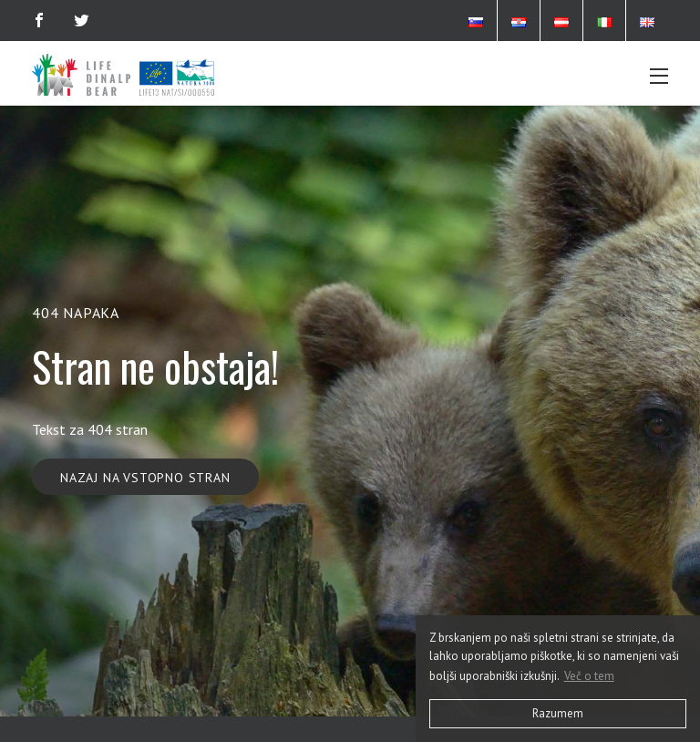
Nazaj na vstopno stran (145, 478)
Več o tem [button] (589, 676)
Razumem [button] (558, 713)
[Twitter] (82, 20)
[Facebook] (39, 20)
